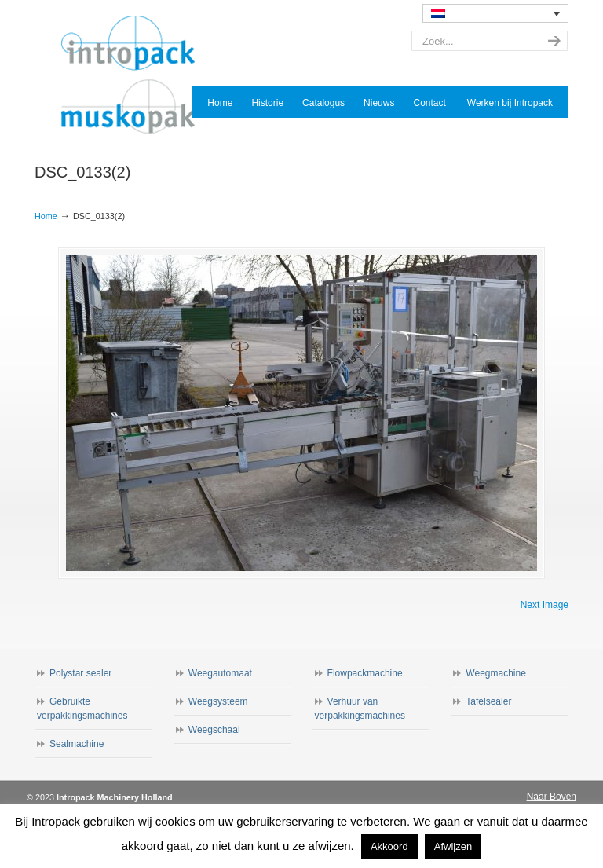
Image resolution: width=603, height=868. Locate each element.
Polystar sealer (80, 673)
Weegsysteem (218, 701)
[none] (495, 13)
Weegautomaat (220, 673)
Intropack (135, 75)
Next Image (545, 605)
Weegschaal (214, 730)
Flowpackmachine (365, 673)
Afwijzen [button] (453, 846)
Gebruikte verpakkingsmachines (82, 709)
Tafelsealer (488, 701)
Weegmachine (496, 673)
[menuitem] (495, 13)
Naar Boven (552, 797)
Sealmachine (77, 744)
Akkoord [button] (389, 846)
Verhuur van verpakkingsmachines (360, 709)
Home (46, 216)
